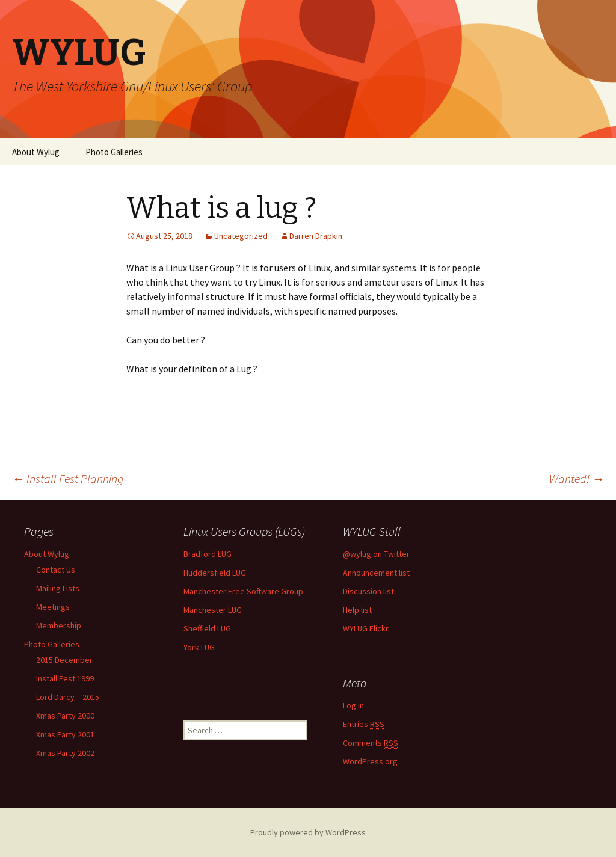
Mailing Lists (58, 588)
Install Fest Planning (68, 478)
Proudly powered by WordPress (308, 832)
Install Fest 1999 (65, 678)
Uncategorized (241, 236)
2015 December (64, 660)
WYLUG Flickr (366, 628)
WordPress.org (370, 761)
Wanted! (577, 478)
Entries (364, 724)
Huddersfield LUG (215, 573)
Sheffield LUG (207, 628)
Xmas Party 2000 (65, 716)
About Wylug (36, 152)
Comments (371, 743)
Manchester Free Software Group (243, 591)
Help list (357, 610)
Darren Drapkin (316, 236)
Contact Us (56, 570)
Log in (353, 705)
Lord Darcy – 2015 (68, 697)
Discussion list (368, 591)
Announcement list (376, 573)
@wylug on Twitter (376, 554)
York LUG (199, 647)
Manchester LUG (213, 610)
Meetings (53, 607)
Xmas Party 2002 (65, 753)
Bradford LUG (208, 554)
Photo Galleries (114, 152)
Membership (59, 625)
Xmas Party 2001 (65, 734)
